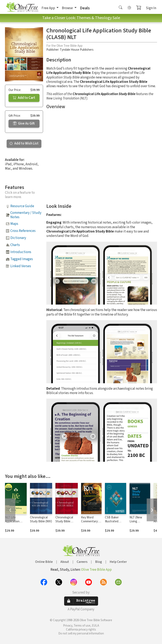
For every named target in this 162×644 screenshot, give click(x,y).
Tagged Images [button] (22, 259)
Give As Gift (24, 124)
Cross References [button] (23, 231)
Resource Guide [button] (22, 206)
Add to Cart (24, 98)
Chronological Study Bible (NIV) (41, 519)
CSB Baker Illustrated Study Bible (112, 521)
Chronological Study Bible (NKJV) (64, 521)
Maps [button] (14, 224)
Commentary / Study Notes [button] (26, 215)
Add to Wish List (24, 143)
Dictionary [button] (18, 238)
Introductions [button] (21, 252)
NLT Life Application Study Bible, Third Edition (13, 523)
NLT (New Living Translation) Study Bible (137, 523)
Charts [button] (15, 245)
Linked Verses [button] (21, 266)
